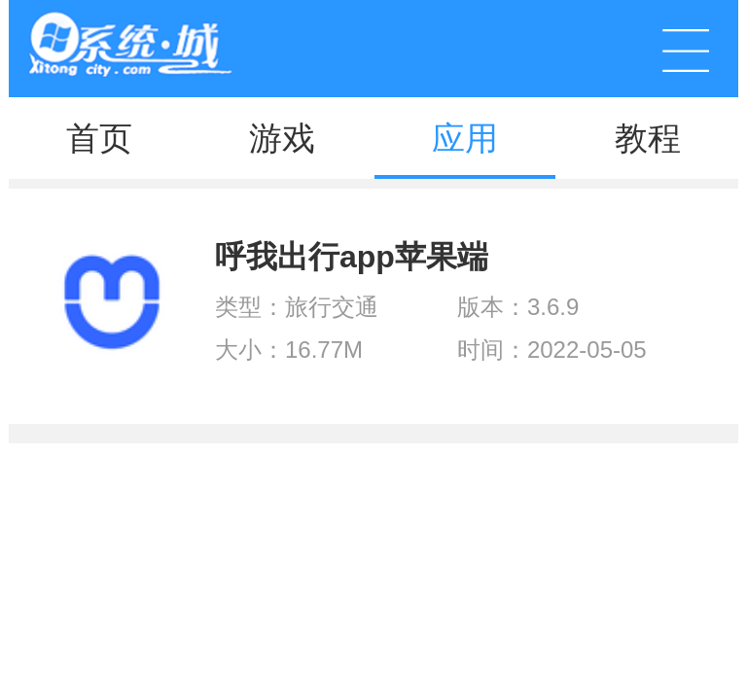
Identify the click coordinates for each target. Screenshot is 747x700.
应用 (465, 138)
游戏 (282, 138)
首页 (99, 138)
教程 (648, 138)
